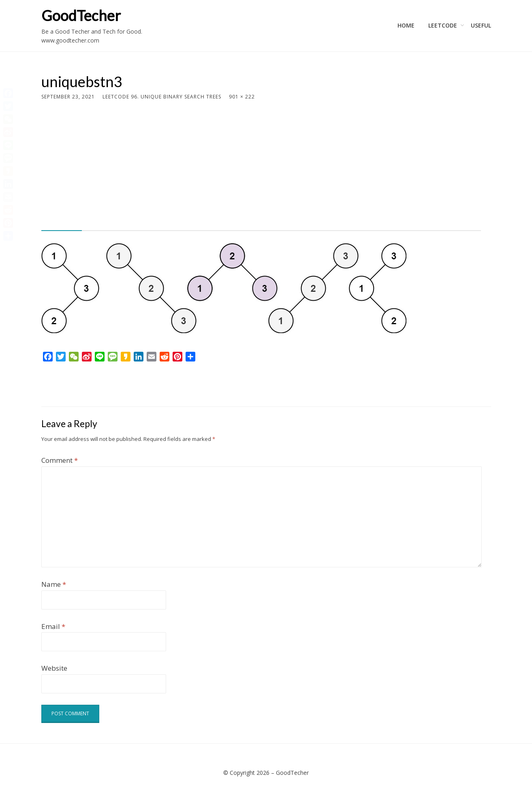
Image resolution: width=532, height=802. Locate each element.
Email (53, 626)
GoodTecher (81, 15)
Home (406, 25)
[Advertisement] (261, 162)
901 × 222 (242, 97)
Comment (60, 460)
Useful (481, 25)
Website (54, 668)
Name (54, 584)
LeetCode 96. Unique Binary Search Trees (162, 97)
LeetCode (443, 25)
